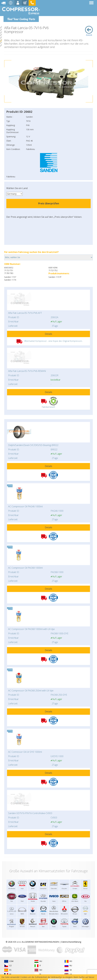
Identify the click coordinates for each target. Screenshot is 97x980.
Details (48, 334)
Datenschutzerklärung (71, 942)
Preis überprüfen (49, 203)
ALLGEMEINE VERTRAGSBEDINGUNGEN (40, 942)
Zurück (89, 31)
